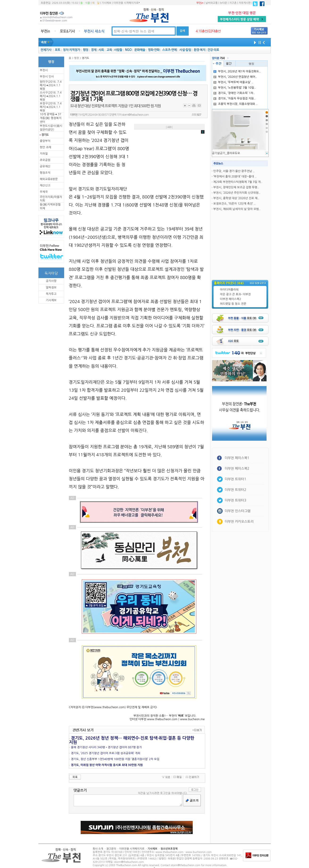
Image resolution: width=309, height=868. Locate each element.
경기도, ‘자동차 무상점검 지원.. (234, 99)
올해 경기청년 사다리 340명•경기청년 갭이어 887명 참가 (106, 747)
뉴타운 (223, 3)
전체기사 (46, 50)
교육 (109, 50)
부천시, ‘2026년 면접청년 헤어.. (235, 77)
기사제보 (106, 3)
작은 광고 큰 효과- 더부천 (236, 294)
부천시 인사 (47, 77)
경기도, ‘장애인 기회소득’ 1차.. (234, 93)
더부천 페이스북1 (237, 458)
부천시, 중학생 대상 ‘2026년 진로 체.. (236, 198)
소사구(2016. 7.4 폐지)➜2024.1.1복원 (51, 96)
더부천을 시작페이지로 (127, 3)
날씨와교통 (212, 3)
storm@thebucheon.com (135, 115)
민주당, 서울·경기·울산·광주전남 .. (234, 171)
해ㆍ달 (96, 3)
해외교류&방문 (49, 179)
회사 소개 (98, 849)
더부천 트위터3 (236, 500)
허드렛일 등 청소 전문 (233, 304)
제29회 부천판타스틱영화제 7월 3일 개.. (238, 182)
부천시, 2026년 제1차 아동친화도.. (237, 71)
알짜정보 (51, 288)
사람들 (118, 50)
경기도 (45, 135)
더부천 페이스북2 (231, 299)
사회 (101, 50)
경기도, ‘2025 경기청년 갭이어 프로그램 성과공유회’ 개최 (106, 753)
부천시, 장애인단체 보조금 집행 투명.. (236, 187)
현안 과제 (46, 147)
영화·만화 (154, 50)
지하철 (44, 154)
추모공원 (45, 160)
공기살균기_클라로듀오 (226, 153)
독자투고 (51, 294)
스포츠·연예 (169, 50)
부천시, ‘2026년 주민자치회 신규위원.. (237, 193)
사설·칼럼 (185, 50)
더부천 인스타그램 (238, 511)
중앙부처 (45, 141)
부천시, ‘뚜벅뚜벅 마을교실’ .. (233, 82)
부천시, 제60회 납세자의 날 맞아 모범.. (237, 209)
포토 (57, 50)
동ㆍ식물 (85, 3)
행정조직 (45, 173)
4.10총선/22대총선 (208, 31)
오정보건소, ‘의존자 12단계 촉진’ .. (234, 204)
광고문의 (111, 849)
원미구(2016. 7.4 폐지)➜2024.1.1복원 (51, 85)
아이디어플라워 (229, 290)
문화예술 (140, 50)
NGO (128, 50)
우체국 (44, 192)
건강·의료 (213, 50)
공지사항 (51, 281)
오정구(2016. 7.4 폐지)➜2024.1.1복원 (51, 107)
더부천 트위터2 (236, 490)
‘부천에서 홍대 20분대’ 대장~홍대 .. (235, 177)
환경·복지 (199, 50)
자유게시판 (245, 3)
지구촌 (233, 3)
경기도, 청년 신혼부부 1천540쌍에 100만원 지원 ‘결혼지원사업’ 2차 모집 (115, 759)
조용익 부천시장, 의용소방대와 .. (236, 104)
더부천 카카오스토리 (239, 522)
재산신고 (45, 185)
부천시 (44, 70)
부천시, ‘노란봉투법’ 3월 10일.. (235, 88)
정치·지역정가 (72, 50)
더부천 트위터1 (236, 479)
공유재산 (45, 166)
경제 (94, 50)
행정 (86, 50)
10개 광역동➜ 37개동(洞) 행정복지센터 (51, 118)
